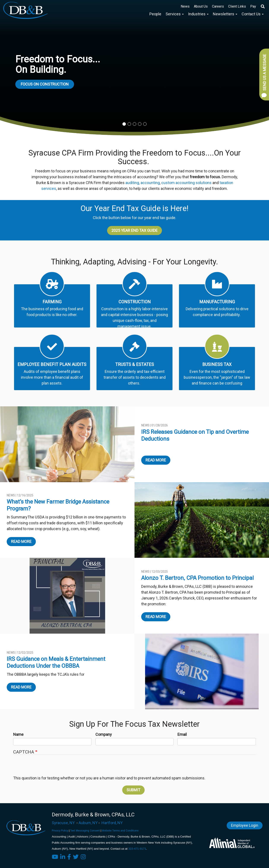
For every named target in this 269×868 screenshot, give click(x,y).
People (155, 14)
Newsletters (225, 14)
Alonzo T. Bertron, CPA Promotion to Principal (197, 578)
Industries (198, 14)
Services (175, 14)
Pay (253, 6)
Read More (156, 460)
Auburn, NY (88, 823)
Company (104, 734)
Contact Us (253, 14)
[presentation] (134, 767)
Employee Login (245, 825)
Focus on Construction (45, 84)
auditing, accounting (143, 183)
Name (18, 734)
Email (182, 734)
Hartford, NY (112, 823)
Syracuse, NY (63, 823)
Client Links (237, 6)
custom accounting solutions (186, 183)
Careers (218, 6)
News (185, 6)
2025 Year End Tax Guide (134, 230)
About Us (201, 6)
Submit (133, 790)
